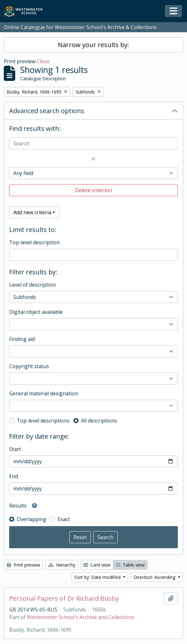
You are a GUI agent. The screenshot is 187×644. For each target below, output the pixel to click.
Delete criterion (93, 190)
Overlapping (31, 519)
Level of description (32, 285)
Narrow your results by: (93, 45)
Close (43, 61)
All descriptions (99, 421)
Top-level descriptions (43, 421)
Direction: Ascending (155, 577)
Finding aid (22, 339)
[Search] (93, 143)
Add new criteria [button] (32, 212)
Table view (130, 565)
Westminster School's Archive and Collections (81, 617)
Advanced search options (47, 111)
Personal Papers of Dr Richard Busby (64, 598)
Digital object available (36, 312)
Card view (97, 565)
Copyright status (29, 366)
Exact (64, 519)
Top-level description (34, 242)
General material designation (44, 393)
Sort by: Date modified (98, 577)
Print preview (23, 565)
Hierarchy (62, 565)
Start (15, 449)
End (14, 476)
